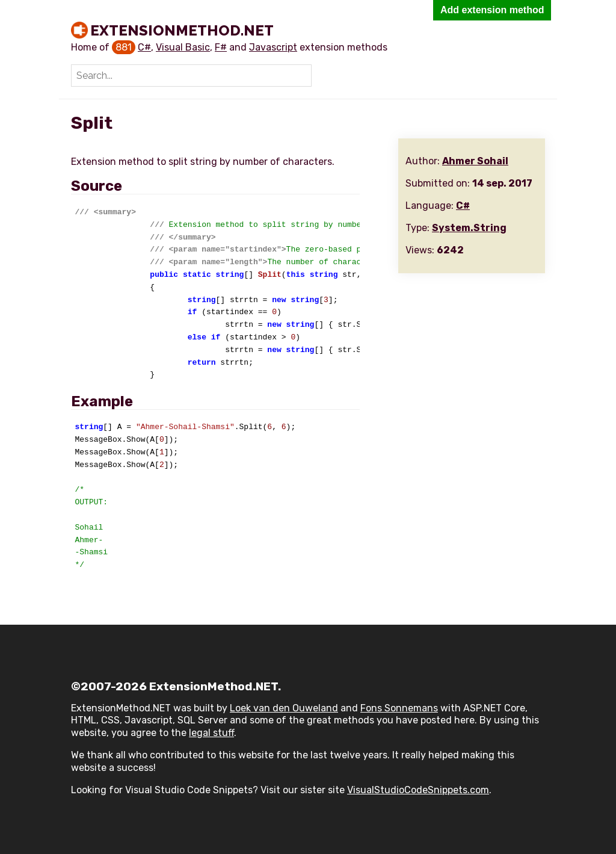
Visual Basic (183, 47)
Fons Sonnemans (399, 708)
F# (221, 47)
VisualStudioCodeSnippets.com (418, 790)
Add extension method (492, 10)
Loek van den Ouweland (284, 708)
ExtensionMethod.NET (182, 30)
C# (144, 47)
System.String (469, 228)
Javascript (273, 47)
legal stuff (211, 733)
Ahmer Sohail (475, 161)
